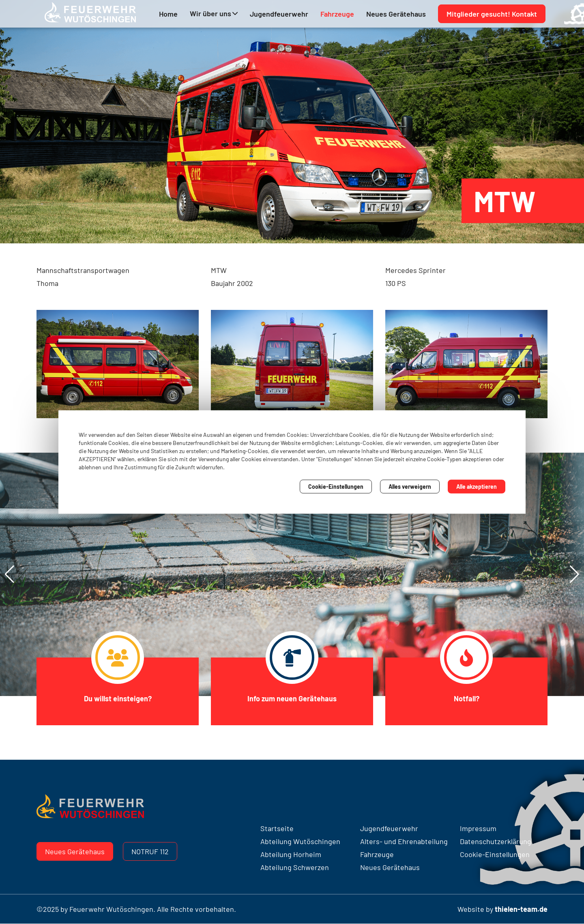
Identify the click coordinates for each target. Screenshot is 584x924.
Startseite (277, 828)
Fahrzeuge (337, 15)
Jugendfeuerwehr (279, 15)
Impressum (478, 828)
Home (168, 15)
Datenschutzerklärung (496, 841)
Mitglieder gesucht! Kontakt (492, 15)
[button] (574, 574)
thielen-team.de (521, 909)
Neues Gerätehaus (396, 15)
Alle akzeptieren (477, 487)
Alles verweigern (410, 487)
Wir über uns (210, 14)
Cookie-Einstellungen (336, 487)
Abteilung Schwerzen (295, 867)
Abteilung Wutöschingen (300, 841)
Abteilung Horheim (291, 854)
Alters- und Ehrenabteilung (404, 841)
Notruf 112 (150, 851)
